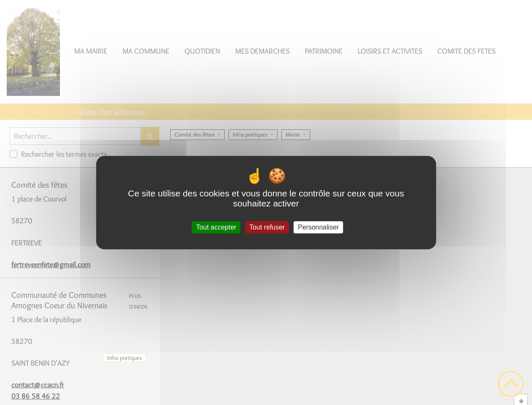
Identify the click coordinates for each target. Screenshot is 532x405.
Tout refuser (267, 227)
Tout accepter (216, 227)
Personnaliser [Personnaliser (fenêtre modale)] (319, 227)
